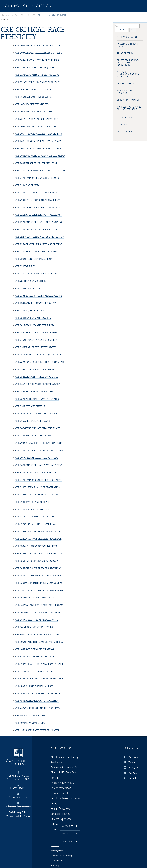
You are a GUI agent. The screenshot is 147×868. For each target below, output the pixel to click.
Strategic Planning (60, 814)
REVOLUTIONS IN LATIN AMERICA (38, 200)
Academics (56, 762)
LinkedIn (133, 778)
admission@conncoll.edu (18, 806)
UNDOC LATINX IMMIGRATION (36, 598)
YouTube (133, 773)
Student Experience (61, 819)
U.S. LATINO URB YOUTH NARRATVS (39, 554)
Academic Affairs (126, 84)
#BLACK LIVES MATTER (32, 104)
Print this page (5, 19)
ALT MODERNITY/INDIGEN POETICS (39, 207)
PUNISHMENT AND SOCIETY (35, 657)
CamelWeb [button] (67, 834)
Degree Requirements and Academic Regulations (128, 63)
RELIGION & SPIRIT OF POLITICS (37, 377)
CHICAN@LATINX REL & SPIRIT (36, 340)
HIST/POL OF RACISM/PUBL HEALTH (39, 613)
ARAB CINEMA (27, 185)
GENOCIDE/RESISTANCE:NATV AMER (39, 679)
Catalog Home (126, 117)
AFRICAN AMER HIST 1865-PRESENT (39, 244)
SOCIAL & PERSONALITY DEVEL (36, 414)
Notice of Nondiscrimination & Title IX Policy (128, 74)
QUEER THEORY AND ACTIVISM (37, 620)
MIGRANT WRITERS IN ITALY (35, 671)
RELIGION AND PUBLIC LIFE (34, 392)
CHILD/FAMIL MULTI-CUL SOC (36, 517)
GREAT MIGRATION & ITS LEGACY (38, 428)
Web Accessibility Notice (18, 816)
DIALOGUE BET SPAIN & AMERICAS (38, 568)
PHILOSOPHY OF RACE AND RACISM (39, 451)
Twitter (132, 762)
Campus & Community (62, 783)
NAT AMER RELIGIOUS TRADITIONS (39, 215)
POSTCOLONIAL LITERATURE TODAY (40, 590)
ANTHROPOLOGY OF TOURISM (36, 546)
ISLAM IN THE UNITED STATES (36, 347)
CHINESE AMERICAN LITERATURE (38, 370)
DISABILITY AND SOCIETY (33, 318)
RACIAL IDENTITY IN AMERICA (36, 473)
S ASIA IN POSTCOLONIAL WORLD (38, 384)
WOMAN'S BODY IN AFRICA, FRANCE (39, 664)
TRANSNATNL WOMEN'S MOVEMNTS (40, 237)
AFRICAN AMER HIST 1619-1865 (36, 252)
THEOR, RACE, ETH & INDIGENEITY (39, 134)
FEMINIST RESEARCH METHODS (37, 178)
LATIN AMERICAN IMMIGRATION (37, 701)
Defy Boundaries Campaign (65, 798)
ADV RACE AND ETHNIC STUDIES (37, 635)
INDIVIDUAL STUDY (30, 716)
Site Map (123, 124)
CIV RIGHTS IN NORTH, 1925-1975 (38, 708)
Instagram (133, 768)
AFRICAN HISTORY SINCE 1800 (36, 333)
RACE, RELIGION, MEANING (35, 649)
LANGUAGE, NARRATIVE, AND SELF (39, 465)
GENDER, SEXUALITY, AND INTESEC (39, 53)
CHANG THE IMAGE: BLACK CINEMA (39, 642)
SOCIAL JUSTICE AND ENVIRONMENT (40, 362)
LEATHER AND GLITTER (32, 502)
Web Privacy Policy (18, 812)
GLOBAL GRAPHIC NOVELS (34, 627)
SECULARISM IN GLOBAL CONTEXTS (39, 443)
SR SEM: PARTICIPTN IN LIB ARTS (37, 730)
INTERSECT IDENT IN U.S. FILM (36, 163)
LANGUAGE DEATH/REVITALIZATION (39, 222)
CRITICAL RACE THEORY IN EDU (37, 458)
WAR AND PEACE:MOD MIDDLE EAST (40, 605)
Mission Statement (127, 37)
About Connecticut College (65, 757)
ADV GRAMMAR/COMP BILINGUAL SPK (40, 171)
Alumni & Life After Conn (64, 773)
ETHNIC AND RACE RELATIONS (36, 230)
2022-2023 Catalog (14, 15)
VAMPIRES (25, 266)
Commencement (59, 793)
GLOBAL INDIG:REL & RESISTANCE (38, 532)
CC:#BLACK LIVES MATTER (34, 97)
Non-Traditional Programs (126, 92)
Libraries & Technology (62, 856)
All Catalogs (125, 131)
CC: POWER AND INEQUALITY (35, 68)
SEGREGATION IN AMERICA (34, 686)
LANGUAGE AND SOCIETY (33, 436)
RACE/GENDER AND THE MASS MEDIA (40, 156)
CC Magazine (57, 861)
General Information (128, 100)
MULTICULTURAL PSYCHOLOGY (37, 561)
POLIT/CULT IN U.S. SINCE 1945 (36, 193)
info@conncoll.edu (18, 797)
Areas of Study (125, 53)
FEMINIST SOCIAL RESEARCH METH (39, 480)
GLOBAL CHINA (28, 288)
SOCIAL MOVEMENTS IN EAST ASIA (38, 149)
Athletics (55, 778)
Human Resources (60, 809)
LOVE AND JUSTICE (30, 406)
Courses (31, 15)
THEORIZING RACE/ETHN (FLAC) (38, 141)
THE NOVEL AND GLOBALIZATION (38, 487)
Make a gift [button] (67, 826)
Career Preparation (61, 788)
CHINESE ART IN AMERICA (34, 259)
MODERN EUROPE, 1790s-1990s (36, 303)
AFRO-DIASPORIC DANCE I (34, 90)
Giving (54, 804)
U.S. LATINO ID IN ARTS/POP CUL (37, 495)
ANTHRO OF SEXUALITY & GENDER (38, 539)
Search (133, 30)
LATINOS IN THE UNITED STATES (37, 399)
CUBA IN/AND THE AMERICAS (36, 524)
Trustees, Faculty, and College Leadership (129, 108)
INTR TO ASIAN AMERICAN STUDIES (39, 45)
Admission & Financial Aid (64, 767)
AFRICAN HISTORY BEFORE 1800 (37, 60)
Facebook (133, 757)
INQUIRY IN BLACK (30, 311)
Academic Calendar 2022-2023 (127, 45)
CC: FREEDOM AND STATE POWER (38, 82)
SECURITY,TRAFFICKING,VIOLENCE (39, 296)
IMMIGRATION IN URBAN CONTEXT (39, 126)
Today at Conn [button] (69, 841)
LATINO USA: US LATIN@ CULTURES (38, 355)
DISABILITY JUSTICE (30, 281)
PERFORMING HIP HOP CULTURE (37, 75)
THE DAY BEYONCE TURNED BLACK (39, 274)
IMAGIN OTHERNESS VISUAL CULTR (39, 583)
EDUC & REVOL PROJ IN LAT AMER (38, 576)
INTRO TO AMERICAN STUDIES (36, 112)
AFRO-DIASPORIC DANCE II (34, 421)
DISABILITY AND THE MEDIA (35, 325)
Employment (57, 851)
